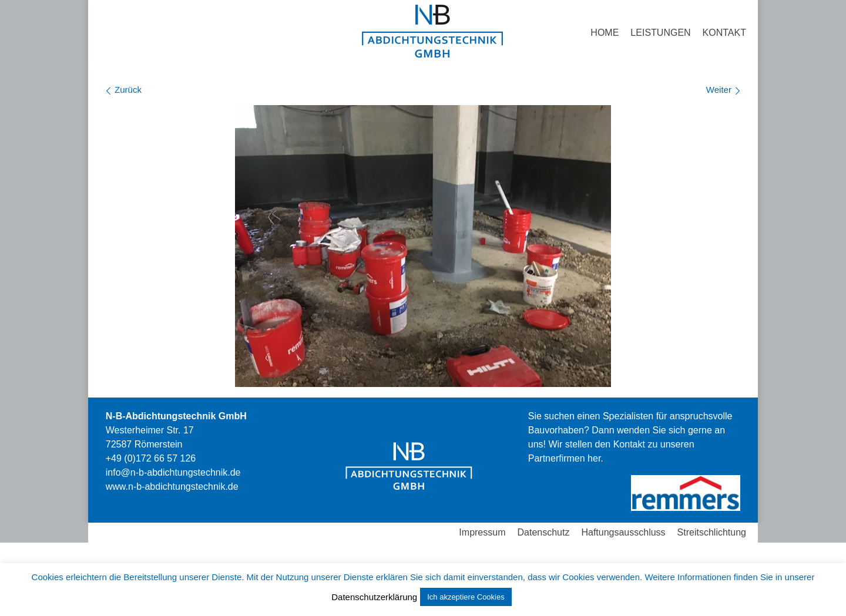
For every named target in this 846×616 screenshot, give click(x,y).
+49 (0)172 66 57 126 (151, 458)
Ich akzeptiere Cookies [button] (466, 597)
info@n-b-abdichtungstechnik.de (173, 472)
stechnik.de (172, 487)
